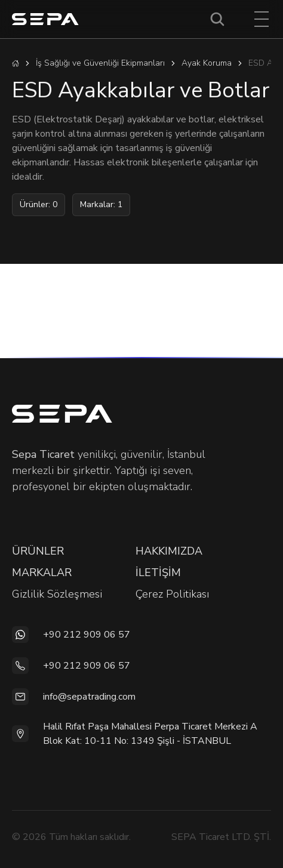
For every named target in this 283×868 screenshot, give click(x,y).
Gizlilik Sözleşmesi (57, 594)
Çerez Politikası (172, 594)
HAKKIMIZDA (169, 551)
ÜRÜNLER (38, 551)
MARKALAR (42, 572)
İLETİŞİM (158, 572)
